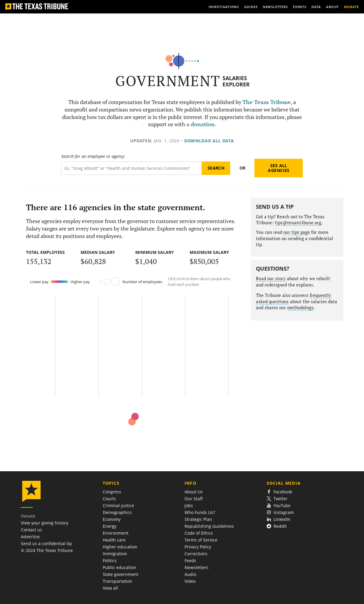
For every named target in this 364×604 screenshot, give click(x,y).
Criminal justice (118, 505)
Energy (110, 526)
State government (120, 574)
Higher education (120, 547)
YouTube (279, 505)
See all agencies (279, 168)
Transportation (118, 581)
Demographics (117, 512)
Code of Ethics (199, 533)
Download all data (209, 141)
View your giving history (45, 523)
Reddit (277, 526)
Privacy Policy (198, 547)
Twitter (277, 499)
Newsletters (196, 567)
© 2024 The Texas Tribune (47, 550)
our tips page (297, 232)
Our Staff (194, 499)
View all (110, 588)
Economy (112, 519)
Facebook (279, 492)
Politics (110, 560)
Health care (114, 540)
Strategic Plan (198, 519)
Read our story (271, 279)
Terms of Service (201, 540)
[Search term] (132, 168)
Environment (116, 533)
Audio (190, 574)
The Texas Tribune (267, 102)
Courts (109, 499)
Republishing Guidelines (209, 526)
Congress (112, 492)
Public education (119, 567)
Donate (28, 516)
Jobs (189, 505)
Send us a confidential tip (46, 543)
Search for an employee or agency (93, 156)
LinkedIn (279, 519)
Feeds (190, 560)
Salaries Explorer (236, 81)
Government (168, 81)
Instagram (280, 512)
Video (190, 581)
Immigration (115, 554)
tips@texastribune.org (298, 223)
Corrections (196, 554)
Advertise (30, 537)
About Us (194, 492)
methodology (300, 308)
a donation (201, 124)
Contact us (32, 530)
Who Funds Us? (200, 512)
